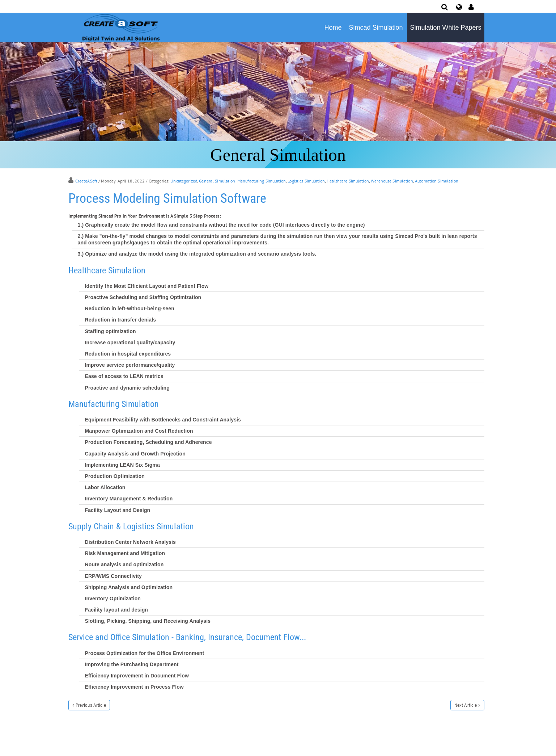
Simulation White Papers (445, 28)
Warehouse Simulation (392, 181)
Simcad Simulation (376, 28)
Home (333, 28)
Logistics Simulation (306, 181)
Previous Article (91, 705)
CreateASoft (86, 181)
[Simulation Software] (120, 27)
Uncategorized (184, 181)
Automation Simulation (437, 181)
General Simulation (217, 181)
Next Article (466, 705)
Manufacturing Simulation (262, 181)
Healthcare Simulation (348, 181)
